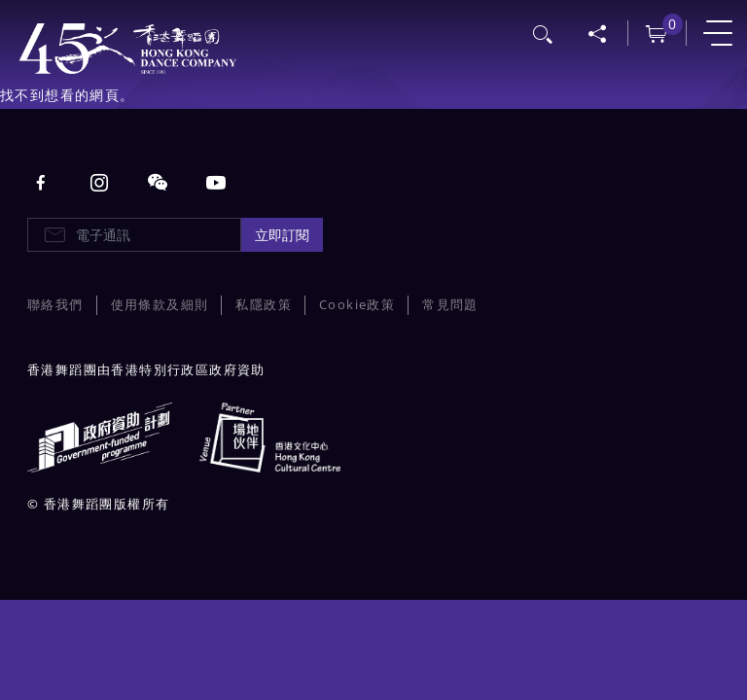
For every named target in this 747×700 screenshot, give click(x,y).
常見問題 (450, 305)
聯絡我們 (55, 305)
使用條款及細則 (160, 305)
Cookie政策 (357, 305)
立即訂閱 (282, 235)
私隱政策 (264, 305)
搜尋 (544, 32)
